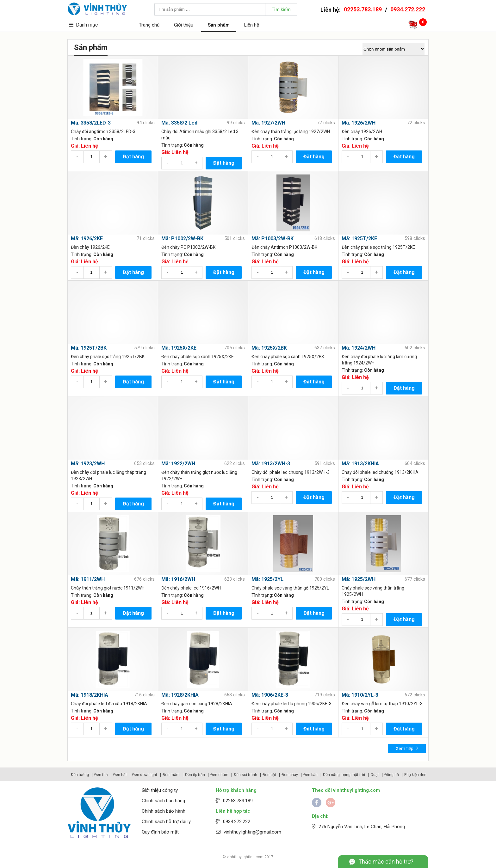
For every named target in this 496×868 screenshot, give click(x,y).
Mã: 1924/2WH (359, 348)
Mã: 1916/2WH (178, 579)
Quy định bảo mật (160, 832)
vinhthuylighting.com (245, 857)
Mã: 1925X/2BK (269, 348)
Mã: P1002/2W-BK (182, 238)
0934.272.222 (408, 9)
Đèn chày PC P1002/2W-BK (188, 247)
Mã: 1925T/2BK (89, 348)
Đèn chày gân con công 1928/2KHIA (197, 704)
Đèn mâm (171, 775)
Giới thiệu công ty (160, 790)
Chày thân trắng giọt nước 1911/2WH (108, 588)
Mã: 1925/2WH (359, 579)
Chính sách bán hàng (163, 801)
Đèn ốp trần (195, 775)
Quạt (375, 775)
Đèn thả (101, 775)
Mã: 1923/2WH (88, 464)
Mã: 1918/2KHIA (90, 695)
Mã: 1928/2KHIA (180, 695)
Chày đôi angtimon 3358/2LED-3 (103, 131)
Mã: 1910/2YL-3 (360, 695)
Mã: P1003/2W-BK (273, 238)
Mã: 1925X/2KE (179, 348)
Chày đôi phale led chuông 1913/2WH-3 (291, 472)
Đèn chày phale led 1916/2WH (191, 588)
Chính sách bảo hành (164, 811)
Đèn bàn (310, 775)
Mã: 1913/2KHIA (360, 464)
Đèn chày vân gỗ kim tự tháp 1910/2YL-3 (382, 704)
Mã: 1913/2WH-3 (271, 464)
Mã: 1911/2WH (88, 579)
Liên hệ (252, 25)
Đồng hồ (392, 775)
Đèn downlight (145, 775)
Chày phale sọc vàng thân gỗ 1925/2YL (290, 588)
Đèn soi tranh (245, 775)
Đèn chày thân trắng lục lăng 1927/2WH (291, 131)
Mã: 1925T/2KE (359, 238)
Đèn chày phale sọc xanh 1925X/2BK (288, 357)
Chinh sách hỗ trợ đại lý (166, 822)
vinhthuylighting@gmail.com (252, 832)
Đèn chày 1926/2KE (90, 247)
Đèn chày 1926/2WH (362, 131)
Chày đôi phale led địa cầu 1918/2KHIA (109, 704)
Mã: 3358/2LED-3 (91, 123)
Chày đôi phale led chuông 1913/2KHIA (380, 472)
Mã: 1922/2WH (178, 464)
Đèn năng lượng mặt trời (344, 775)
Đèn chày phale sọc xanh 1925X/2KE (198, 357)
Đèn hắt (120, 775)
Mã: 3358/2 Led (179, 123)
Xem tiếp (407, 748)
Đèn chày (290, 775)
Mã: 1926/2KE (87, 238)
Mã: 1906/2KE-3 (270, 695)
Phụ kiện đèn (415, 775)
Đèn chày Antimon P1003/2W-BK (284, 247)
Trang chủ (149, 25)
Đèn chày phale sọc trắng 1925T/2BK (108, 357)
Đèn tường (80, 775)
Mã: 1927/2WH (268, 123)
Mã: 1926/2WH (359, 123)
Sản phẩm (219, 25)
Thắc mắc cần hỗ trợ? (386, 862)
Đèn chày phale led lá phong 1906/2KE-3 (291, 704)
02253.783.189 (363, 9)
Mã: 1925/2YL (267, 579)
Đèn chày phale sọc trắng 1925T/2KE (378, 247)
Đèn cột (269, 775)
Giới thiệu (184, 25)
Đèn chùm (219, 775)
